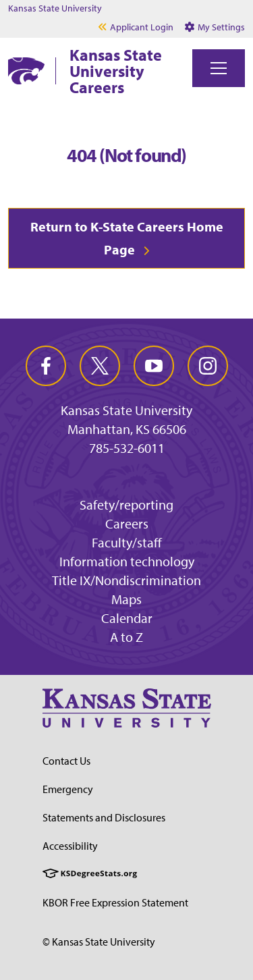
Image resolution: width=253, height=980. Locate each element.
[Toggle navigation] (219, 68)
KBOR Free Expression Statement (115, 902)
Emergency (68, 789)
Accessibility (70, 846)
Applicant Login (142, 27)
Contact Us (66, 761)
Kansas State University (55, 8)
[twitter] (100, 366)
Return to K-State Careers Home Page (127, 238)
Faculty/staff (127, 542)
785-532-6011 (127, 448)
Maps (126, 599)
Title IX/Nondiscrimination (126, 580)
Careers (127, 523)
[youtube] (154, 366)
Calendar (127, 618)
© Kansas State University (99, 942)
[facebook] (46, 366)
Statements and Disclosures (104, 817)
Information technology (127, 561)
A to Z (126, 637)
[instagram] (208, 366)
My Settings (215, 27)
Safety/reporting (126, 505)
